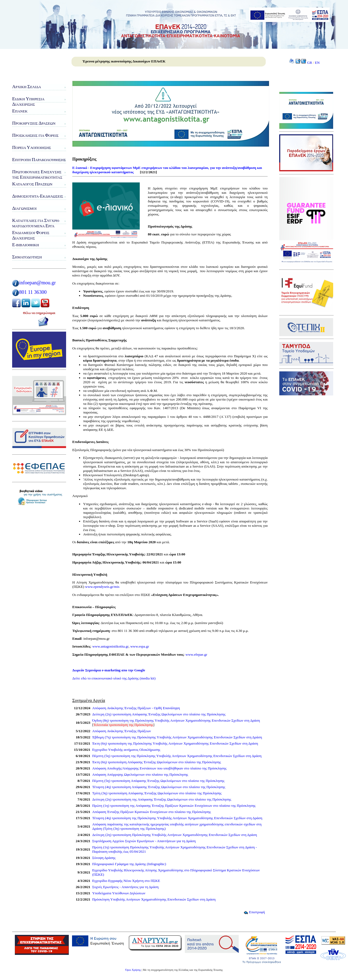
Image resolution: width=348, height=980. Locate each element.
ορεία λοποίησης (32, 147)
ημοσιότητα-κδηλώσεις (38, 196)
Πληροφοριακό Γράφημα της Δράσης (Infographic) (129, 864)
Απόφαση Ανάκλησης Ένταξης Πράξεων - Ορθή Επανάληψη (136, 708)
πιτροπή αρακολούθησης (39, 160)
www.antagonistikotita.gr (110, 646)
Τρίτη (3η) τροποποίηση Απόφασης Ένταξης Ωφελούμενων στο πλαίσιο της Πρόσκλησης (157, 793)
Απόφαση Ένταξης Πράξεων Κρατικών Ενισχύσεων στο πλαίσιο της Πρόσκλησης (152, 812)
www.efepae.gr (197, 654)
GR (310, 63)
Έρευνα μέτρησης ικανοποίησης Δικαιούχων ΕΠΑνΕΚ (124, 61)
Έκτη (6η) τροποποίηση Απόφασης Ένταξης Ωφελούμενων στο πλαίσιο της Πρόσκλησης (157, 762)
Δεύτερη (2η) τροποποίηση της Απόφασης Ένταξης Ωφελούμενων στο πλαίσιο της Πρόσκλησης (162, 799)
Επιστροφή (254, 912)
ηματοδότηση (27, 257)
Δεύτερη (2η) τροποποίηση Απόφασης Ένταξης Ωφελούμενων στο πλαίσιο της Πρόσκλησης (159, 714)
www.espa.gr (140, 646)
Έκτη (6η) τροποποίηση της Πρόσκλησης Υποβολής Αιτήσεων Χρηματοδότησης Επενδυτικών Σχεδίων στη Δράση (175, 743)
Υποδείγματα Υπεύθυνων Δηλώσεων (119, 893)
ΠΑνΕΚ (20, 111)
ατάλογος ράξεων (32, 184)
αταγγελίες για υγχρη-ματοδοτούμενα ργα (36, 223)
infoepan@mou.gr (37, 283)
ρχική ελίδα (27, 87)
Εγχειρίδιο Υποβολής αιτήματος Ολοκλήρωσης (126, 750)
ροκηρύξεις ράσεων (34, 123)
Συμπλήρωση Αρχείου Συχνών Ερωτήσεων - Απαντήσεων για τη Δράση (144, 841)
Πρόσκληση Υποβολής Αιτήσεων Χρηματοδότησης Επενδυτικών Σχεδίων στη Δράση (154, 899)
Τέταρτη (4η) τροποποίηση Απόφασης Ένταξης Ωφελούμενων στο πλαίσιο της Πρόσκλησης (159, 787)
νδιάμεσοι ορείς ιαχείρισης (31, 235)
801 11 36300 (33, 292)
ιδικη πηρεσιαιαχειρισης (28, 101)
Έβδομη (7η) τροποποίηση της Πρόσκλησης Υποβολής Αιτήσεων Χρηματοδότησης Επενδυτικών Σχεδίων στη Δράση (177, 737)
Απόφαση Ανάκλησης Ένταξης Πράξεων (122, 731)
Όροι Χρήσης (133, 970)
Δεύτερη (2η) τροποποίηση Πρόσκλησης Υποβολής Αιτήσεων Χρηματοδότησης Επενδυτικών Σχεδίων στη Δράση (175, 835)
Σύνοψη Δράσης (104, 858)
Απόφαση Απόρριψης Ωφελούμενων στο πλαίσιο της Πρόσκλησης (140, 774)
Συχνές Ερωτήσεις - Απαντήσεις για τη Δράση (125, 887)
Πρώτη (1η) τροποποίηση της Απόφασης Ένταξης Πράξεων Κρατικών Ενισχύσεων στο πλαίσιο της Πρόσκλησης (174, 806)
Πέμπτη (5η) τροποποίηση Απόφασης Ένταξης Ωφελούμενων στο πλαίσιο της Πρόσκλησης (158, 781)
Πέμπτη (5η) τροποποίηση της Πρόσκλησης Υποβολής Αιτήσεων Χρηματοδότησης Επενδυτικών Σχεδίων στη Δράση (177, 756)
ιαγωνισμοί (24, 208)
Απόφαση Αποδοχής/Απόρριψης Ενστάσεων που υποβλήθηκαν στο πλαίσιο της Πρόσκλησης (159, 768)
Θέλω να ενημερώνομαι (39, 313)
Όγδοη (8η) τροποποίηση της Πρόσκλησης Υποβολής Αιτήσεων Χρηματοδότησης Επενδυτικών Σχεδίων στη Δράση (176, 720)
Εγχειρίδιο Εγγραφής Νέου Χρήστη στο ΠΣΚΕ (126, 881)
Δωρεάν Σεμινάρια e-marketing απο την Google (109, 670)
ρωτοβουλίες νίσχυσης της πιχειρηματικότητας (37, 174)
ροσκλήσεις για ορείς (35, 135)
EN (317, 63)
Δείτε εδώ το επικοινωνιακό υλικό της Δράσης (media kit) (114, 678)
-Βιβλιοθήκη (25, 245)
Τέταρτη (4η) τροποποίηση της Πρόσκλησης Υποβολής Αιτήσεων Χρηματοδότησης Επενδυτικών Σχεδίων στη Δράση (177, 818)
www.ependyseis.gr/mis (102, 587)
